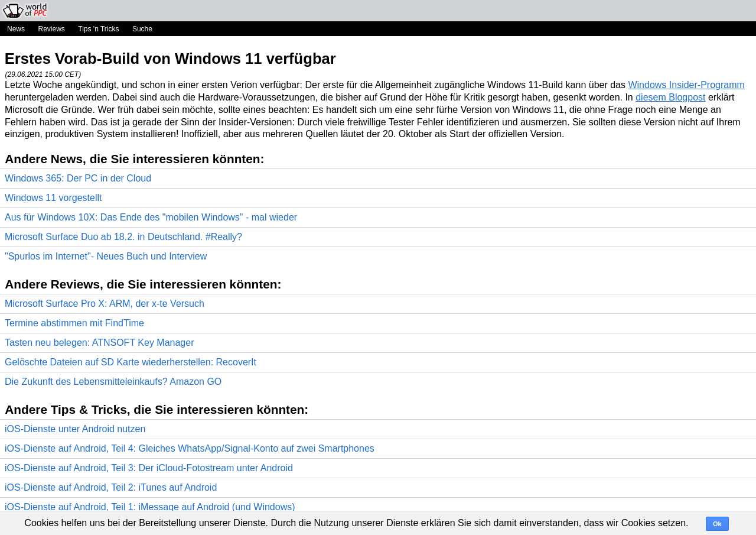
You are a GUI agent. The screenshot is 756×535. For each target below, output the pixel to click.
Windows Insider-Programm (686, 85)
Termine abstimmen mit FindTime (74, 323)
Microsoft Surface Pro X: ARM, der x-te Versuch (105, 304)
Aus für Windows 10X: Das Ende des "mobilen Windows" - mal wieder (151, 217)
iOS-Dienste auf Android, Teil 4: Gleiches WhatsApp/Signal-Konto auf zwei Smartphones (190, 448)
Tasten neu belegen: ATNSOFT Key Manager (99, 343)
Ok (717, 524)
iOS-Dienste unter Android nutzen (75, 429)
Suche (142, 29)
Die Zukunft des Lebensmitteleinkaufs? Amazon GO (113, 382)
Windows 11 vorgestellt (53, 198)
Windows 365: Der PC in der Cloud (78, 178)
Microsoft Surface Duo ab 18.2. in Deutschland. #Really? (123, 237)
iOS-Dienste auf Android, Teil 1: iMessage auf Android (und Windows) (150, 507)
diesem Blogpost (670, 97)
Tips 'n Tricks (98, 29)
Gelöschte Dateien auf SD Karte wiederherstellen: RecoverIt (131, 362)
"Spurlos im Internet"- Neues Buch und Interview (106, 256)
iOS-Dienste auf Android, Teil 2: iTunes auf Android (111, 487)
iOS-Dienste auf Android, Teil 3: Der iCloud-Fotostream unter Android (149, 468)
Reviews (51, 29)
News (16, 29)
